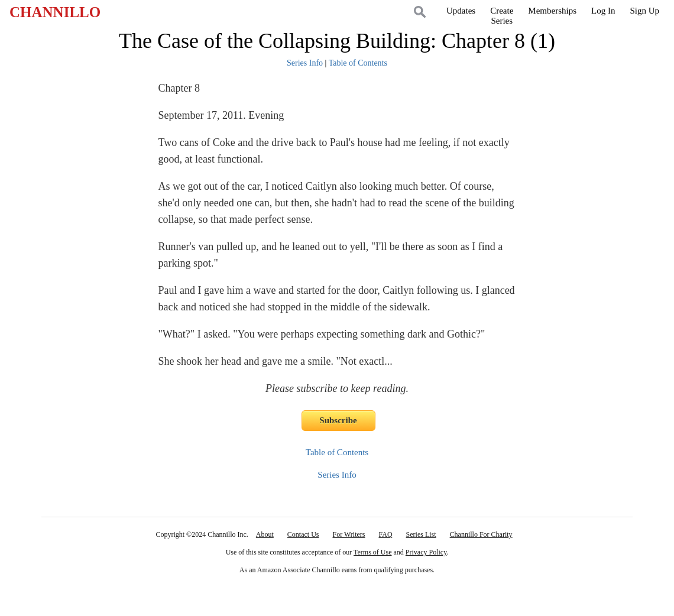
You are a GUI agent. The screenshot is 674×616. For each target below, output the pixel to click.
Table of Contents (358, 63)
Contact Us (303, 534)
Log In (603, 11)
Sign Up (644, 11)
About (265, 534)
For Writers (349, 534)
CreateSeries (502, 16)
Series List (421, 534)
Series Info (305, 63)
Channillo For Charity (481, 534)
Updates (461, 11)
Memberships (552, 11)
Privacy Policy (426, 552)
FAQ (385, 534)
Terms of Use (372, 552)
